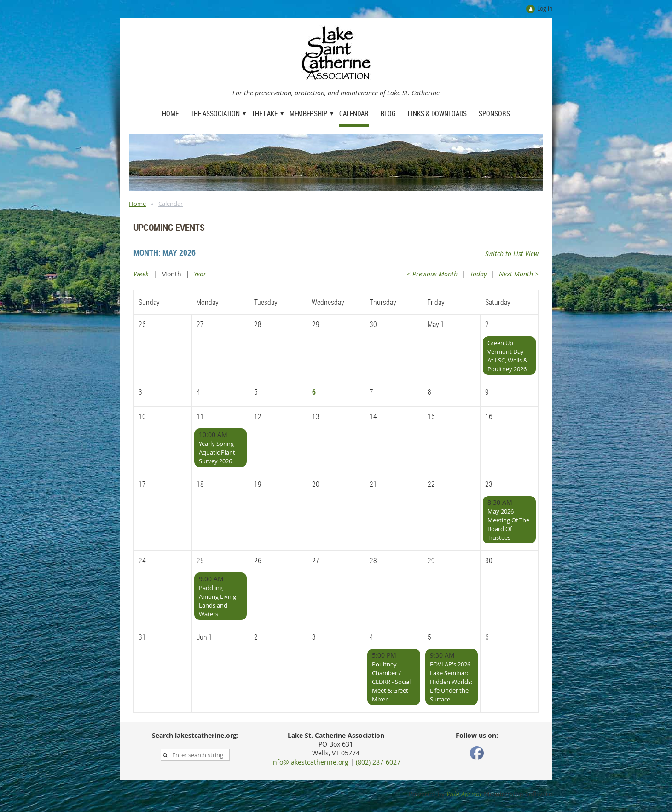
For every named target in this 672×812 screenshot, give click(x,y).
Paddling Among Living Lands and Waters (217, 601)
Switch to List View (512, 254)
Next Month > (519, 274)
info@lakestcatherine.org (310, 762)
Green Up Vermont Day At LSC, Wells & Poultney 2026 (507, 356)
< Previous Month (432, 274)
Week (141, 274)
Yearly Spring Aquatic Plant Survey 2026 (217, 452)
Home (137, 204)
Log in (545, 8)
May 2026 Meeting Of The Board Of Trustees (508, 524)
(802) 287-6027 (378, 762)
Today (478, 274)
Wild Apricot (464, 794)
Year (200, 274)
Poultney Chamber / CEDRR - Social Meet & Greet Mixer (391, 682)
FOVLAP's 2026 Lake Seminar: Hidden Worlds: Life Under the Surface (451, 682)
